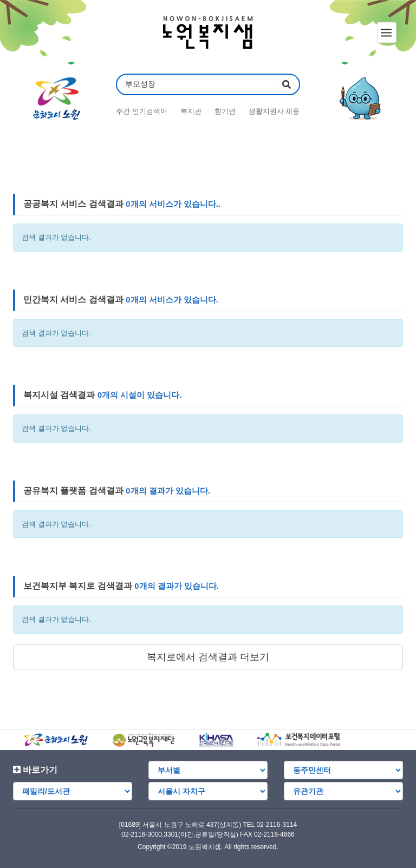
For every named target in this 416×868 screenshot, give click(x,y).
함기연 (225, 111)
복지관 (191, 111)
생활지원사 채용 (274, 111)
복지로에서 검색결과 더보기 (208, 657)
